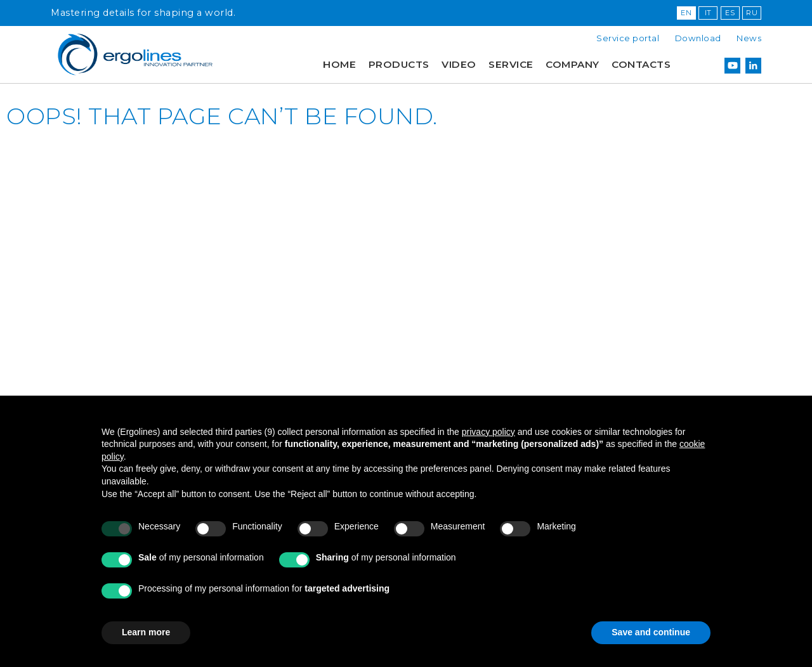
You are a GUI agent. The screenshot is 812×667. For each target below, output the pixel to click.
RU (752, 13)
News (749, 38)
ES (730, 13)
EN (686, 13)
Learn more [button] (146, 632)
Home (339, 64)
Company (573, 64)
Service (511, 64)
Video (459, 64)
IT (708, 13)
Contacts (641, 64)
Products (399, 64)
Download (698, 38)
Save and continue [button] (651, 632)
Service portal (628, 38)
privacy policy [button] (488, 432)
